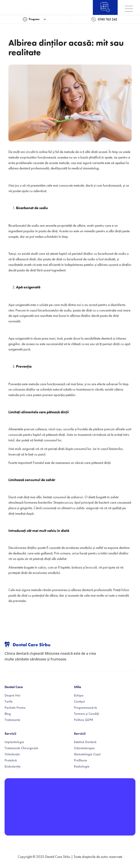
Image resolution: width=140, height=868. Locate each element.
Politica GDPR (84, 720)
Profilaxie (81, 760)
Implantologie (14, 742)
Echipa (79, 695)
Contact (79, 701)
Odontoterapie (84, 748)
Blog (8, 714)
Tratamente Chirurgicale (21, 748)
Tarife (9, 701)
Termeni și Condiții (87, 714)
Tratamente (12, 720)
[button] (34, 19)
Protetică (11, 760)
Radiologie (82, 766)
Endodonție (13, 766)
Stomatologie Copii (87, 754)
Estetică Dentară (85, 742)
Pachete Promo (15, 708)
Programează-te (85, 708)
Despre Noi (13, 695)
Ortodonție (12, 754)
